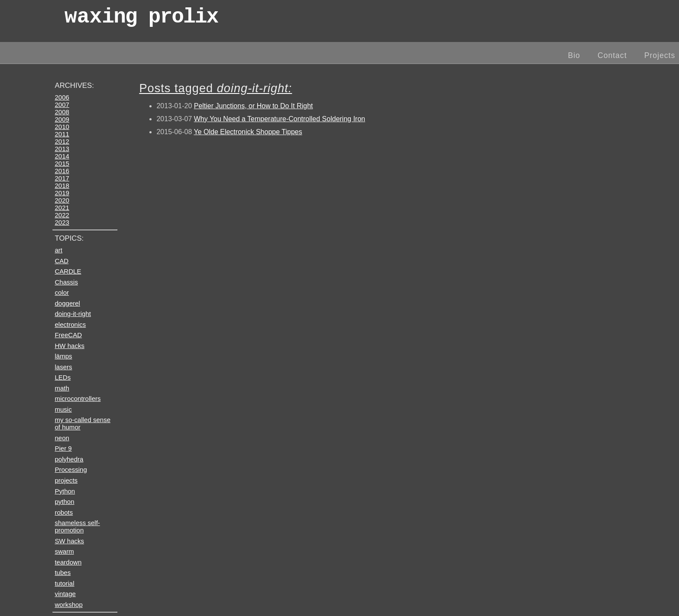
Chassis (66, 282)
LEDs (63, 377)
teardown (68, 562)
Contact (612, 55)
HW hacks (70, 346)
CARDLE (68, 271)
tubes (63, 572)
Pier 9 (63, 448)
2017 (62, 178)
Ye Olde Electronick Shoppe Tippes (248, 132)
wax (141, 19)
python (64, 502)
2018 (62, 185)
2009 (62, 119)
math (62, 388)
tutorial (64, 583)
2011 (62, 134)
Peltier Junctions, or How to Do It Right (254, 106)
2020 (62, 200)
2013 (62, 149)
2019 (62, 193)
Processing (71, 469)
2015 (62, 163)
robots (64, 512)
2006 (62, 97)
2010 (62, 127)
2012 (62, 141)
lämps (63, 356)
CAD (61, 261)
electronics (70, 324)
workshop (68, 605)
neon (62, 438)
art (58, 250)
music (63, 409)
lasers (63, 367)
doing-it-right (73, 314)
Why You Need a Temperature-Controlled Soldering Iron (280, 119)
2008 (62, 112)
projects (66, 480)
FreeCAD (68, 335)
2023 (62, 222)
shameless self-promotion (77, 526)
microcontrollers (78, 398)
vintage (65, 594)
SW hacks (69, 541)
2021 (62, 208)
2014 (62, 156)
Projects (660, 55)
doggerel (67, 303)
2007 (62, 105)
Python (65, 491)
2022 (62, 215)
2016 (62, 171)
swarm (64, 551)
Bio (574, 55)
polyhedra (69, 459)
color (62, 292)
